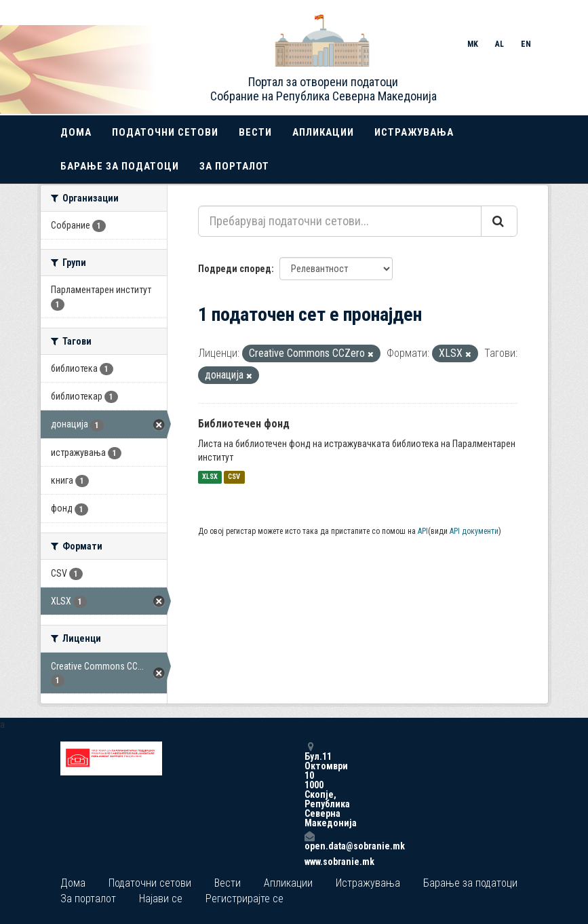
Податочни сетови (165, 132)
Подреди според (235, 269)
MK (473, 44)
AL (499, 44)
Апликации (323, 132)
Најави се (161, 899)
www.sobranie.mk (309, 862)
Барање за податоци (120, 166)
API (423, 531)
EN (526, 44)
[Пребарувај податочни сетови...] (340, 221)
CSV (234, 477)
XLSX (210, 477)
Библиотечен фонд (244, 424)
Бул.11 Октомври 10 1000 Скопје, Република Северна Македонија (309, 785)
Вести (255, 132)
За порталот (234, 166)
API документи (474, 531)
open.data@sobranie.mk (309, 841)
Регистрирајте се (244, 899)
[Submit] (499, 221)
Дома (76, 132)
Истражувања (414, 132)
